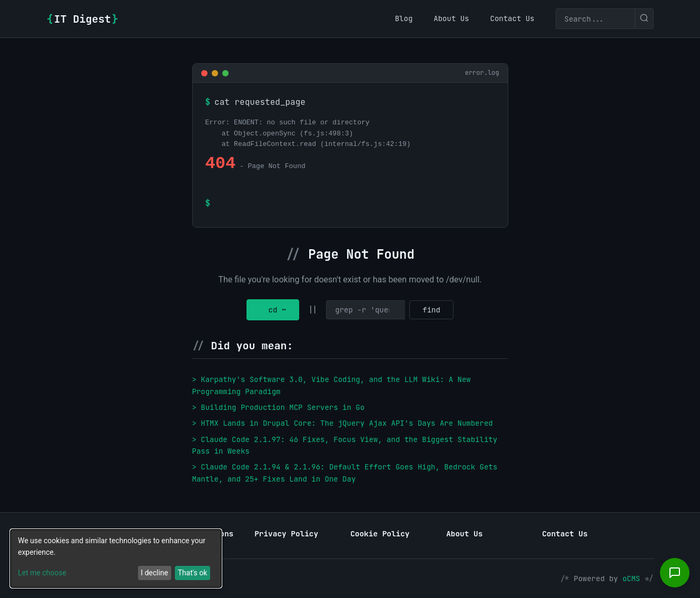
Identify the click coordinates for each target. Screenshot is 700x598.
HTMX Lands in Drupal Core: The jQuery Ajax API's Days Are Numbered (347, 423)
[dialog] (116, 558)
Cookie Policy (380, 533)
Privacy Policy (286, 533)
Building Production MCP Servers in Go (283, 407)
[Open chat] (675, 573)
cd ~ (273, 310)
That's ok (192, 573)
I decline (154, 573)
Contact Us (565, 533)
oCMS (632, 579)
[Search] (595, 19)
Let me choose (42, 573)
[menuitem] (404, 18)
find (431, 310)
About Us (464, 533)
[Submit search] (644, 19)
